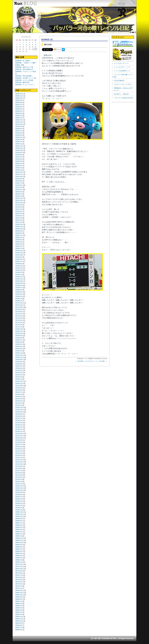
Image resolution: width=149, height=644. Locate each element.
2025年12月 (19, 94)
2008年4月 (19, 556)
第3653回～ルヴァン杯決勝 (24, 80)
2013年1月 (19, 431)
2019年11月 (19, 253)
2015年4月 (19, 373)
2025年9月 (19, 100)
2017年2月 (19, 325)
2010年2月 (19, 508)
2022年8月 (19, 181)
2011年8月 (19, 468)
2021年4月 (19, 216)
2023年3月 (19, 166)
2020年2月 (19, 246)
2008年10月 (19, 543)
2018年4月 (19, 294)
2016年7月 (19, 340)
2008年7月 (19, 549)
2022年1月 (19, 196)
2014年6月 (19, 394)
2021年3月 (19, 218)
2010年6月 (19, 499)
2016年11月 (19, 331)
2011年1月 (19, 484)
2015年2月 (19, 377)
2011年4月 (19, 477)
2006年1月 (19, 614)
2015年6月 (19, 368)
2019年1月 (19, 275)
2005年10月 (19, 621)
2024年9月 (19, 126)
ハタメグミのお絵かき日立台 (124, 98)
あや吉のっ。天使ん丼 (121, 94)
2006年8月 (19, 599)
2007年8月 (19, 573)
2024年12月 (19, 120)
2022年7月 (19, 183)
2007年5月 (19, 580)
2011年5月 (19, 475)
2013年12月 (19, 407)
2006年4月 (19, 608)
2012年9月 (19, 440)
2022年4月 (19, 190)
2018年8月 (19, 285)
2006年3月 (19, 610)
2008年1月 (19, 562)
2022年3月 (19, 192)
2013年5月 (19, 423)
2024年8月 (19, 129)
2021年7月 (19, 209)
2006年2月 (19, 612)
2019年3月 (19, 270)
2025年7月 (19, 105)
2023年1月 (19, 170)
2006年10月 (19, 595)
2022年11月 (19, 174)
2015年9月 (19, 362)
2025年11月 (19, 96)
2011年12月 (19, 460)
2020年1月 (19, 248)
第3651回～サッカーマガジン (25, 85)
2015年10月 (19, 360)
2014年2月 (19, 403)
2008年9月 (19, 545)
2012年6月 (19, 447)
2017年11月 (19, 305)
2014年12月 (19, 381)
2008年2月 (19, 560)
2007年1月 (19, 588)
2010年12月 (19, 486)
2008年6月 (19, 551)
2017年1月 (19, 327)
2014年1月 (19, 405)
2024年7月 (19, 131)
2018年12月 (19, 277)
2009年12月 (19, 512)
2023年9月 (19, 153)
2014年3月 (19, 401)
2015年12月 (19, 355)
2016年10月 (19, 333)
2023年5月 (19, 161)
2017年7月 (19, 314)
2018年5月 (19, 292)
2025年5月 (19, 109)
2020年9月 (19, 231)
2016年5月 (19, 344)
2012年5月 (19, 449)
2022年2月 (19, 194)
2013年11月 (19, 410)
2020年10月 (19, 229)
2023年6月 (19, 159)
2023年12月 (19, 146)
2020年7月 (19, 235)
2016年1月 (19, 353)
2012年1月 (19, 458)
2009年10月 (19, 516)
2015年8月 (19, 364)
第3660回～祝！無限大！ (23, 61)
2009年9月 (19, 519)
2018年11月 (19, 279)
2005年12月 (19, 617)
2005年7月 (19, 628)
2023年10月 (19, 150)
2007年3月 (19, 584)
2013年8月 (19, 416)
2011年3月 (19, 479)
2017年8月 (19, 312)
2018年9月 (19, 283)
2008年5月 (19, 553)
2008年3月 (19, 558)
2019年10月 (19, 255)
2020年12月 (19, 224)
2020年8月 (19, 233)
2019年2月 (19, 272)
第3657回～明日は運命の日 (24, 69)
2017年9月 (19, 309)
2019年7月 (19, 262)
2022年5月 (19, 187)
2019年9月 (19, 257)
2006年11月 (19, 593)
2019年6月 (19, 264)
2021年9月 (19, 205)
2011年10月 (19, 464)
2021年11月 (19, 201)
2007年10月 (19, 569)
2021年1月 (19, 222)
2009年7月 (19, 523)
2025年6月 (19, 107)
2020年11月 (19, 227)
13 (36, 45)
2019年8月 (19, 259)
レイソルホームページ (121, 63)
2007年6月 (19, 577)
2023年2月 (19, 168)
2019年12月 (19, 251)
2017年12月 (19, 303)
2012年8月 (19, 442)
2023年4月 (19, 163)
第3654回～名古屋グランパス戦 (26, 78)
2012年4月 (19, 451)
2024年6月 (19, 133)
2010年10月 (19, 490)
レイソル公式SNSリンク (122, 71)
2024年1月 (19, 144)
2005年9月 (19, 623)
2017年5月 (19, 318)
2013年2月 (19, 429)
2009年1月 (19, 536)
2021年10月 (19, 203)
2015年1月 (19, 379)
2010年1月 (19, 510)
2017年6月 (19, 316)
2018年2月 (19, 299)
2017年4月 (19, 320)
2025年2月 (19, 116)
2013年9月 (19, 414)
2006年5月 (19, 606)
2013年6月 (19, 421)
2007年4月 (19, 582)
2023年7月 (19, 157)
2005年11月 (19, 619)
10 (26, 45)
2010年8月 (19, 495)
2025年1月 (19, 118)
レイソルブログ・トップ (122, 67)
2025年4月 (19, 111)
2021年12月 (19, 198)
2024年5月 (19, 135)
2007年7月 (19, 575)
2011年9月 (19, 466)
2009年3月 (19, 532)
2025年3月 (19, 113)
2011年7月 (19, 471)
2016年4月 (19, 346)
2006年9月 (19, 597)
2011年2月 (19, 482)
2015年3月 (19, 375)
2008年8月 (19, 547)
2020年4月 (19, 242)
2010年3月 (19, 506)
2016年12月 (19, 329)
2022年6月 (19, 185)
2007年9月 (19, 571)
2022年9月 (19, 179)
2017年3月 (19, 323)
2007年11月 (19, 567)
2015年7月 (19, 366)
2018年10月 (19, 281)
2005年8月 (19, 625)
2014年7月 (19, 392)
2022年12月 (19, 172)
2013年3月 (19, 427)
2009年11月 (19, 514)
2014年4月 (19, 399)
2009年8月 (19, 521)
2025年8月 (19, 102)
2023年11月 (19, 148)
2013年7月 (19, 418)
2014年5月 (19, 397)
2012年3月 (19, 453)
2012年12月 (19, 434)
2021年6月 (19, 211)
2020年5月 (19, 240)
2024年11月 (19, 122)
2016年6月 (19, 342)
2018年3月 (19, 296)
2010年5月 (19, 501)
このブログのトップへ (91, 361)
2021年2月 (19, 220)
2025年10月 (19, 98)
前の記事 (80, 361)
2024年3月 (19, 140)
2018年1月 (19, 301)
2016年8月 (19, 338)
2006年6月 (19, 604)
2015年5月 (19, 370)
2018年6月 (19, 290)
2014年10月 (19, 386)
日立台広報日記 (119, 81)
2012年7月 (19, 445)
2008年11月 (19, 540)
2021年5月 (19, 214)
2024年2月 (19, 142)
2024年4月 (19, 137)
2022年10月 (19, 177)
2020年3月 (19, 244)
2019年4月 (19, 268)
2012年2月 (19, 455)
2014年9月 (19, 388)
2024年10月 (19, 124)
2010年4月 (19, 503)
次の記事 (102, 361)
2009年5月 (19, 527)
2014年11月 (19, 384)
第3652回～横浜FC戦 (22, 82)
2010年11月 (19, 488)
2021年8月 (19, 207)
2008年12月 (19, 538)
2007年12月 (19, 564)
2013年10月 (19, 412)
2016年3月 (19, 349)
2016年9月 (19, 336)
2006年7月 (19, 601)
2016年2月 (19, 351)
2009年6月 (19, 525)
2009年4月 (19, 529)
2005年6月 (19, 630)
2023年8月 (19, 155)
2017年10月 (19, 307)
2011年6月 (19, 473)
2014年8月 (19, 390)
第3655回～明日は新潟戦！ (24, 76)
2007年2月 (19, 586)
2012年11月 (19, 436)
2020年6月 (19, 238)
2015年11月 (19, 357)
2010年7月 (19, 497)
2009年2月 (19, 534)
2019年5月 (19, 266)
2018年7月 (19, 288)
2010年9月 (19, 492)
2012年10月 (19, 438)
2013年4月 (19, 425)
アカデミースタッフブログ (123, 84)
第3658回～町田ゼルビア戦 (24, 67)
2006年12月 (19, 590)
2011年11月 (19, 462)
